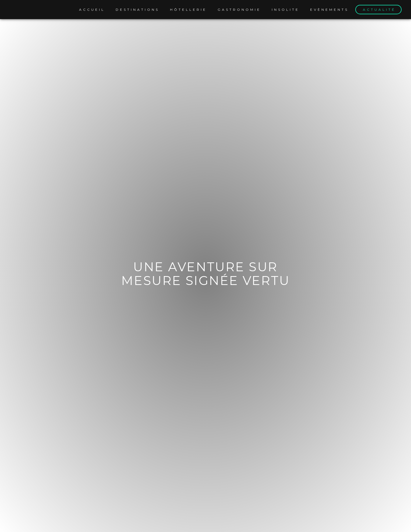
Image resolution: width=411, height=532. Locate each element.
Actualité (379, 10)
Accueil (92, 10)
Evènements (329, 10)
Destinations (137, 10)
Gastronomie (239, 10)
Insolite (286, 10)
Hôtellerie (188, 10)
